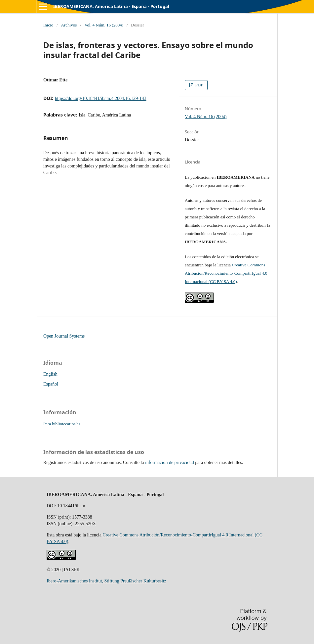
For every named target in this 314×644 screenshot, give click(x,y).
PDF (198, 85)
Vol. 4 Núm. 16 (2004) (104, 25)
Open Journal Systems (64, 336)
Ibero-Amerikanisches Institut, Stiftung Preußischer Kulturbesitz (106, 581)
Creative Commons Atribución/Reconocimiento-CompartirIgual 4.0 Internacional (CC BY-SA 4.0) (226, 273)
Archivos (69, 25)
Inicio (48, 25)
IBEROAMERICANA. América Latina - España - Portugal (111, 6)
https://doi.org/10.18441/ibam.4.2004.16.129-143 (101, 98)
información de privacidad (170, 462)
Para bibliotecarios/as (62, 424)
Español (51, 384)
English (50, 374)
